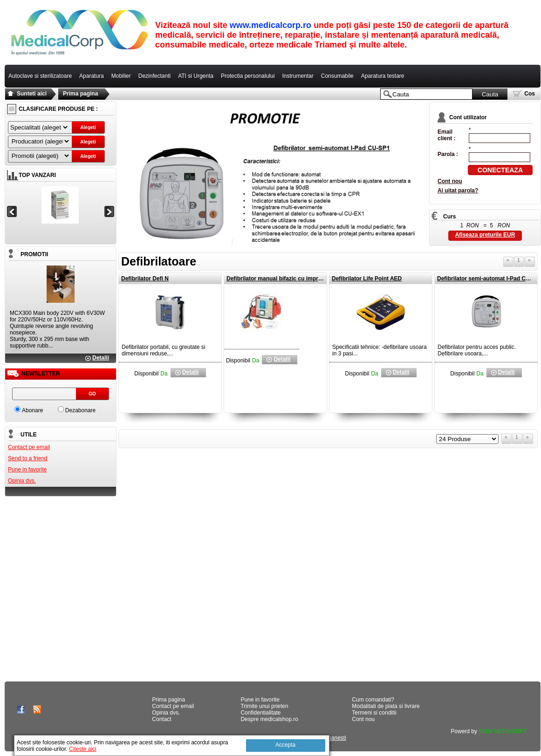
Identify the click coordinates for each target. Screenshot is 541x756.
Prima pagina (80, 94)
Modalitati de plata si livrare (386, 706)
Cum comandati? (373, 700)
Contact (161, 719)
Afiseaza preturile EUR (485, 235)
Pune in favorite (27, 470)
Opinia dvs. (22, 481)
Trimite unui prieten (264, 706)
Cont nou (450, 181)
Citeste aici (83, 749)
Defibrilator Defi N (145, 279)
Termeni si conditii (374, 713)
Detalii (101, 358)
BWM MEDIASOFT (503, 731)
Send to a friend (28, 458)
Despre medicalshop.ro (269, 719)
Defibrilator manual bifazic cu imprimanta (281, 279)
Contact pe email (29, 447)
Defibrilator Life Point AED (367, 279)
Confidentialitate (260, 713)
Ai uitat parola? (458, 191)
